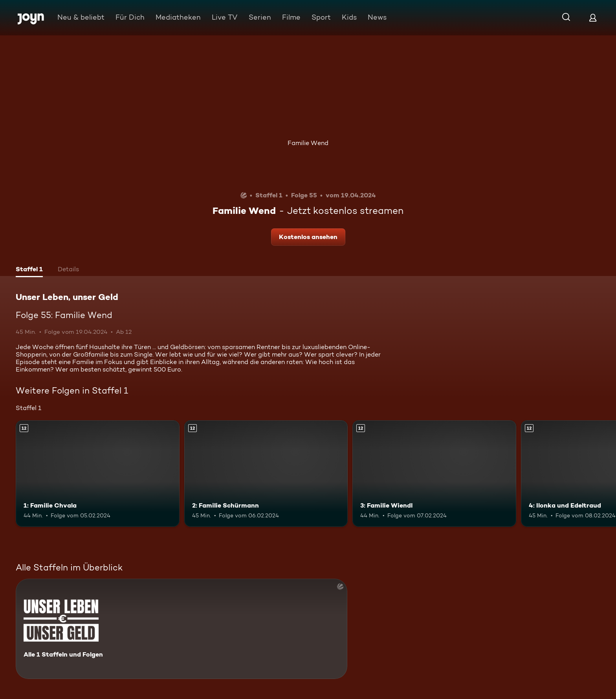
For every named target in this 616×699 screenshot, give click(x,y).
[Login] (593, 17)
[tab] (29, 270)
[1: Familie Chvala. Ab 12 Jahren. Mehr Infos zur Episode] (98, 474)
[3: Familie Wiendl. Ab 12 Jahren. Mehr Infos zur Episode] (434, 474)
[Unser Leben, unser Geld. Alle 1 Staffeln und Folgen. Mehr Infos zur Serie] (181, 629)
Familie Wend (308, 143)
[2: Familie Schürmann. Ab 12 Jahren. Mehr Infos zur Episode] (266, 474)
